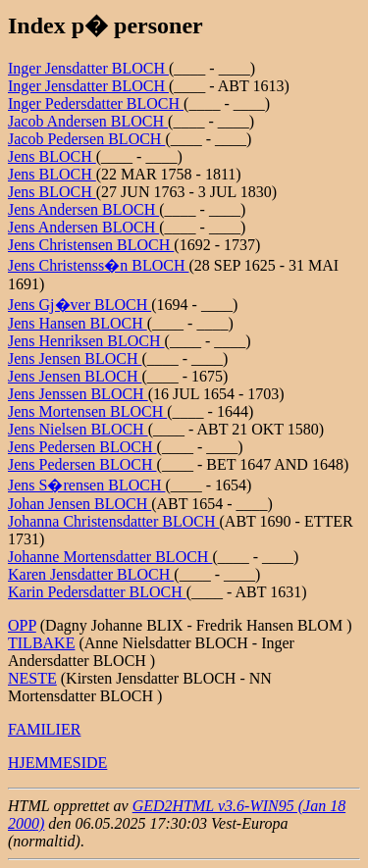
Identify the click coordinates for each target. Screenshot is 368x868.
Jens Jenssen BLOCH (78, 394)
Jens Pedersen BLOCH (82, 447)
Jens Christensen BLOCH (91, 245)
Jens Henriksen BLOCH (86, 341)
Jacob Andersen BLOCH (88, 121)
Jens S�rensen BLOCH (86, 485)
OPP (22, 625)
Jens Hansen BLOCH (78, 323)
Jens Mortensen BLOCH (87, 411)
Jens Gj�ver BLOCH (79, 305)
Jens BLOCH (52, 156)
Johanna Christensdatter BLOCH (114, 521)
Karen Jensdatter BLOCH (91, 574)
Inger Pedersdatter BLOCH (96, 103)
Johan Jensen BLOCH (79, 504)
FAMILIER (44, 729)
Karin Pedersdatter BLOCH (97, 592)
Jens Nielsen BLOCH (78, 429)
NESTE (32, 678)
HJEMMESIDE (57, 763)
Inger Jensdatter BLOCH (88, 68)
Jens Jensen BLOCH (75, 358)
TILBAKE (41, 643)
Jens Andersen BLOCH (83, 209)
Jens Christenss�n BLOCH (98, 265)
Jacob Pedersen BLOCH (86, 139)
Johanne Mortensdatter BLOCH (110, 557)
